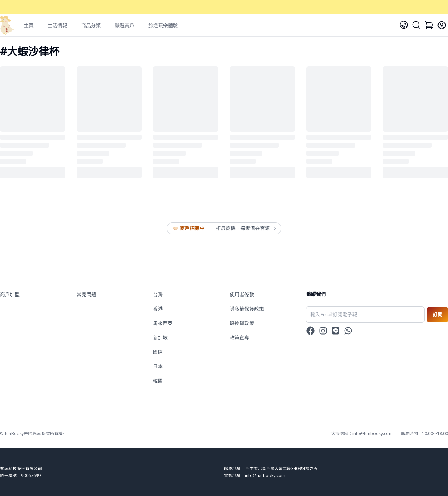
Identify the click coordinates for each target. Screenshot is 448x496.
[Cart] (429, 25)
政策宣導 (239, 337)
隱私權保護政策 (247, 309)
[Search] (416, 25)
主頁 (29, 25)
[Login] (442, 25)
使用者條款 (242, 294)
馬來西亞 (163, 323)
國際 (158, 352)
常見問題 (86, 294)
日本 (158, 366)
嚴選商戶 (125, 25)
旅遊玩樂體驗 (163, 25)
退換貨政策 (242, 323)
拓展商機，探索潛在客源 (246, 228)
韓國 (158, 381)
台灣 (158, 294)
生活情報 (57, 25)
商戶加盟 (10, 294)
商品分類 (91, 25)
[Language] (404, 25)
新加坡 (160, 337)
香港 (158, 309)
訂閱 (437, 314)
